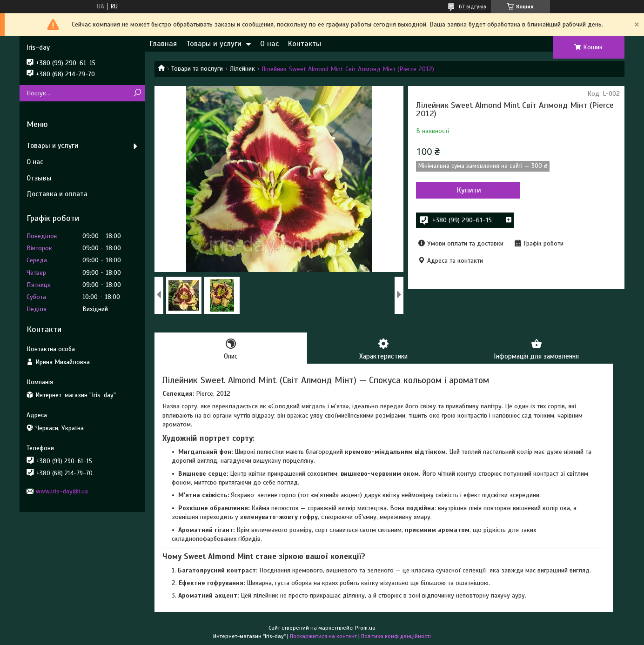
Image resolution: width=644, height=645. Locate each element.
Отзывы (39, 178)
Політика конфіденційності (396, 636)
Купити (466, 190)
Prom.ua (365, 628)
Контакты (305, 44)
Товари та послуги (197, 69)
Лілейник (242, 69)
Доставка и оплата (57, 194)
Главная (163, 44)
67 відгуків (473, 7)
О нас (269, 44)
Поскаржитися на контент (323, 636)
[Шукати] (137, 93)
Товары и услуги (214, 44)
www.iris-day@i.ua (62, 491)
